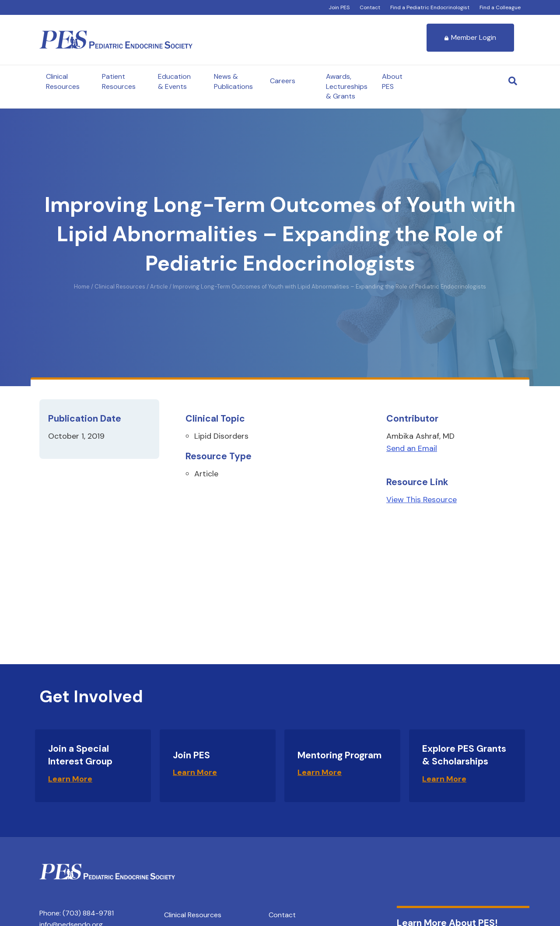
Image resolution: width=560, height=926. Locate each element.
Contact (370, 7)
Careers (283, 81)
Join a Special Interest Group (80, 755)
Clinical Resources (63, 81)
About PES (392, 81)
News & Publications (233, 81)
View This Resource (422, 500)
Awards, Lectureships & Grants (347, 86)
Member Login (470, 37)
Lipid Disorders (221, 436)
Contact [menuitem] (282, 915)
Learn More (70, 779)
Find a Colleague (500, 7)
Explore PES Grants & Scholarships (464, 755)
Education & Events (174, 81)
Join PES (339, 7)
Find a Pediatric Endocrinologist (430, 7)
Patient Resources (119, 81)
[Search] (513, 81)
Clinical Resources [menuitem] (193, 915)
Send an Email (412, 448)
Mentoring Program (339, 755)
